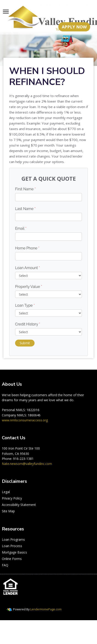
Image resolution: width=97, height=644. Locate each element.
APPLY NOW (74, 27)
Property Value (29, 287)
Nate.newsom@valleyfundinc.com (27, 464)
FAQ (5, 565)
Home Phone (27, 248)
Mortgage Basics (14, 552)
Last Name (25, 209)
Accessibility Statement (19, 505)
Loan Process (12, 546)
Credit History (28, 324)
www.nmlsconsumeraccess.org (25, 420)
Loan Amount (28, 268)
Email (21, 228)
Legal (6, 492)
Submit (25, 343)
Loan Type (25, 305)
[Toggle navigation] (6, 12)
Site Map (8, 511)
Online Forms (12, 559)
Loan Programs (13, 539)
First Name (25, 189)
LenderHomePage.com (46, 609)
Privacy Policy (12, 498)
